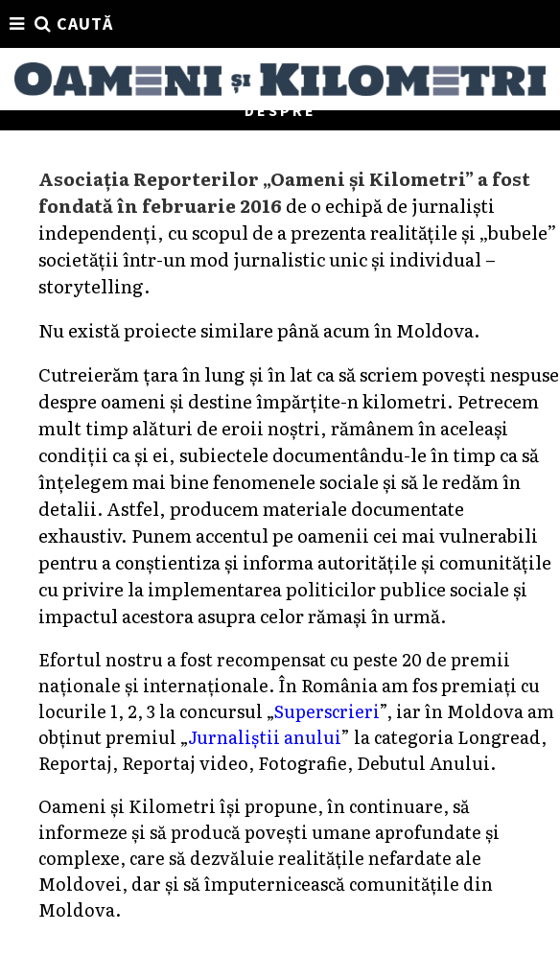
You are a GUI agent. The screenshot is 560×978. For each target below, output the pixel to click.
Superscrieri (327, 711)
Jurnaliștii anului (264, 737)
